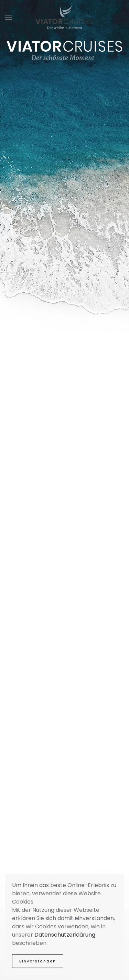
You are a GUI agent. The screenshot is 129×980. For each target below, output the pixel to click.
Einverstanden (38, 961)
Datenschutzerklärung (65, 935)
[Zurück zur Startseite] (65, 17)
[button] (9, 17)
